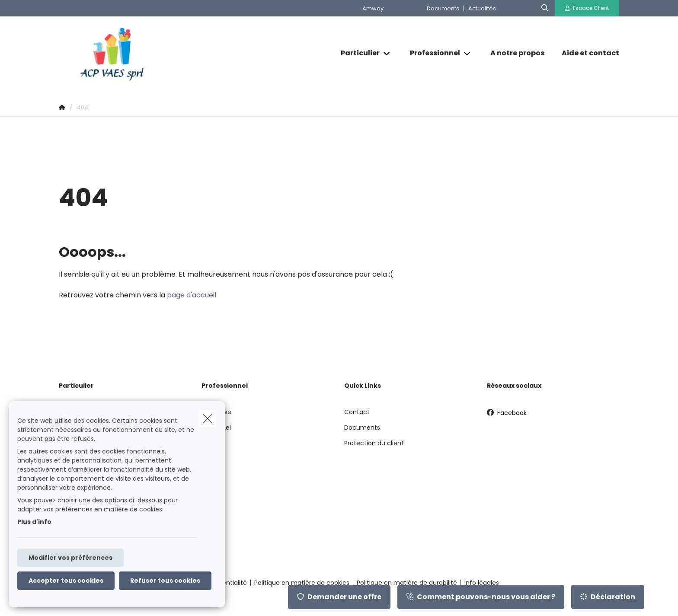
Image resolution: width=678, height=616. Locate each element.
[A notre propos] (517, 53)
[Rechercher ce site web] (545, 8)
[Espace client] (587, 8)
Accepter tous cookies (66, 581)
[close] (208, 418)
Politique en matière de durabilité (407, 583)
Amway (373, 8)
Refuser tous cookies (165, 581)
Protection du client (374, 443)
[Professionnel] (432, 53)
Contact (357, 412)
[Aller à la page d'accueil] (145, 53)
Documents (443, 8)
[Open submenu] (387, 53)
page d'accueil (192, 295)
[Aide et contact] (586, 53)
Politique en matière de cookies (302, 583)
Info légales (482, 583)
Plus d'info (34, 522)
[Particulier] (357, 53)
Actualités (482, 8)
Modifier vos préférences (70, 558)
